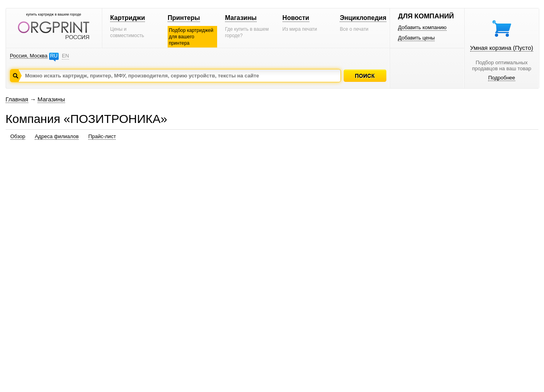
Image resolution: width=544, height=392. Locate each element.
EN (65, 56)
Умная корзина (502, 48)
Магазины (241, 18)
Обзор (18, 136)
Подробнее (501, 78)
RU (54, 56)
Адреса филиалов (57, 136)
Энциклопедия (363, 18)
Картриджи (128, 18)
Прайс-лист (102, 136)
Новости (296, 18)
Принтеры (184, 18)
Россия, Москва (29, 56)
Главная (17, 99)
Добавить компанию (422, 27)
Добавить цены (416, 38)
